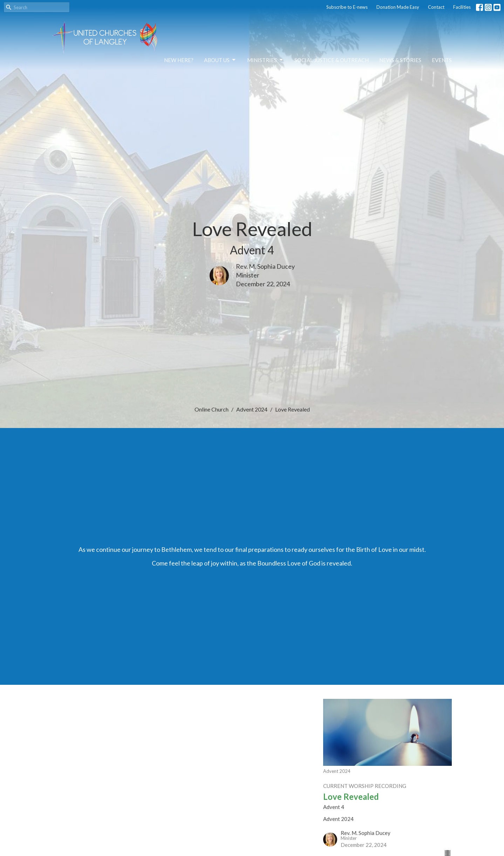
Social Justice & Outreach (332, 60)
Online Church (212, 409)
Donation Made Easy (398, 7)
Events (442, 60)
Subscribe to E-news (347, 7)
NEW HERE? (179, 60)
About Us (220, 60)
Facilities (462, 7)
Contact (436, 7)
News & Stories (400, 60)
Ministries (265, 60)
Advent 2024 (252, 409)
